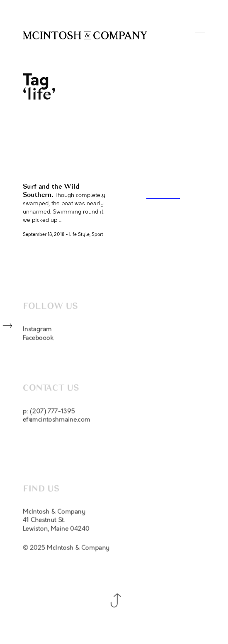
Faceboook (38, 339)
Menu (200, 35)
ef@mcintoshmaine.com (57, 422)
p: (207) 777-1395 (49, 413)
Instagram (37, 330)
